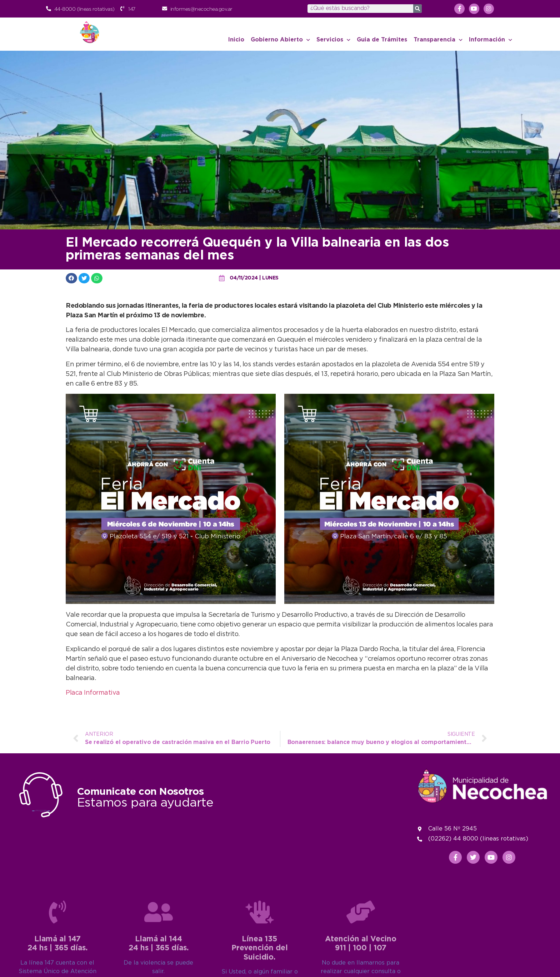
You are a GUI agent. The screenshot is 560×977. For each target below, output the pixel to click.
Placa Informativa (93, 693)
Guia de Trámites (382, 40)
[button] (71, 278)
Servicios (333, 40)
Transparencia (438, 40)
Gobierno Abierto (280, 40)
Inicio (236, 40)
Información (491, 40)
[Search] (417, 9)
